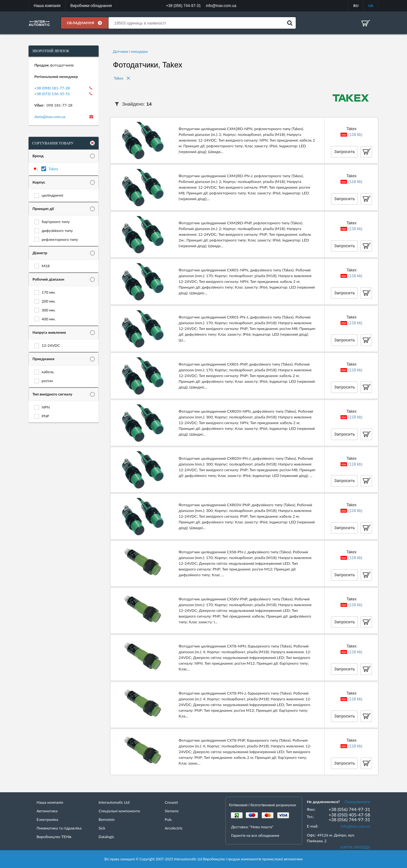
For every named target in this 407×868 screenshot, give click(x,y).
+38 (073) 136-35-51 (52, 94)
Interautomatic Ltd (114, 802)
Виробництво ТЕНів (54, 837)
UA (371, 6)
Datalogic (107, 837)
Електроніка (47, 819)
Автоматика (47, 811)
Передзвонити (357, 802)
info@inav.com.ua (355, 826)
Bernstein (107, 819)
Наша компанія (47, 6)
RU (356, 6)
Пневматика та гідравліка (59, 828)
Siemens (172, 811)
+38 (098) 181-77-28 (52, 88)
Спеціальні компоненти (119, 811)
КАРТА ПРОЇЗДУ (355, 847)
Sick (102, 828)
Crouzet (171, 802)
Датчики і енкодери (130, 51)
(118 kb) (355, 135)
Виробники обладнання (91, 6)
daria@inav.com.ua (50, 117)
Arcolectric (174, 828)
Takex (53, 169)
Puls (168, 819)
